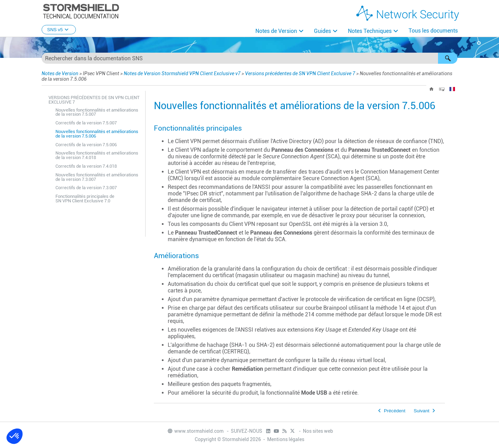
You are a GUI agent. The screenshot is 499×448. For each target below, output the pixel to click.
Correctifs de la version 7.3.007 (86, 188)
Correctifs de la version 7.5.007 (86, 123)
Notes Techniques (370, 31)
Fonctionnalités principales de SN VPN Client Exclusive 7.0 (85, 199)
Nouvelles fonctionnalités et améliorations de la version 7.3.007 (97, 177)
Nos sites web (318, 431)
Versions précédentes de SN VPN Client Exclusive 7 (300, 73)
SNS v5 (59, 30)
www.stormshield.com (195, 431)
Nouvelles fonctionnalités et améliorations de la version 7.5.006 (97, 134)
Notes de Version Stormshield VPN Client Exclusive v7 (182, 73)
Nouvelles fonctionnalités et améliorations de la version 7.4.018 (97, 155)
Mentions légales (286, 439)
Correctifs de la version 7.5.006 (86, 145)
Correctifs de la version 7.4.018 (86, 166)
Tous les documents (433, 31)
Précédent (395, 411)
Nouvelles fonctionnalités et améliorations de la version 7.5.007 (97, 112)
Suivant (422, 411)
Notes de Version (276, 31)
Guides (322, 31)
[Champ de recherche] (249, 58)
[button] (448, 58)
